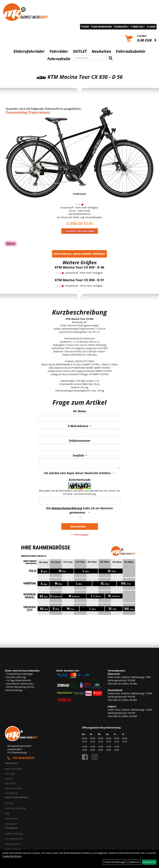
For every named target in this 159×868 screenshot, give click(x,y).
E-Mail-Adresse (78, 426)
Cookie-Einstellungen (115, 862)
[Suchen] (111, 58)
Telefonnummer (80, 441)
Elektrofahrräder (29, 51)
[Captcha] (79, 501)
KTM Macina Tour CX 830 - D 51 (79, 280)
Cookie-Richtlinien (12, 856)
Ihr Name (79, 411)
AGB (7, 813)
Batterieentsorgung (15, 808)
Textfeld (78, 455)
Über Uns (139, 27)
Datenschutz (11, 819)
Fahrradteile (59, 59)
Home (86, 27)
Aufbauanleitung (14, 834)
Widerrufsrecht (13, 849)
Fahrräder (59, 51)
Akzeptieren (149, 862)
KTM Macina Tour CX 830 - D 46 (79, 267)
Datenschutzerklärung (67, 508)
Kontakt (9, 803)
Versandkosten (93, 217)
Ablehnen (134, 862)
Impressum (11, 824)
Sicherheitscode (79, 480)
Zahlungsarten (13, 844)
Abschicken (78, 526)
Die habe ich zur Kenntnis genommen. (79, 510)
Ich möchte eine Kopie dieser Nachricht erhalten (77, 473)
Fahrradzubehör (131, 51)
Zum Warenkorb (102, 27)
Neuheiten (101, 51)
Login (152, 27)
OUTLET (80, 51)
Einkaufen (122, 27)
